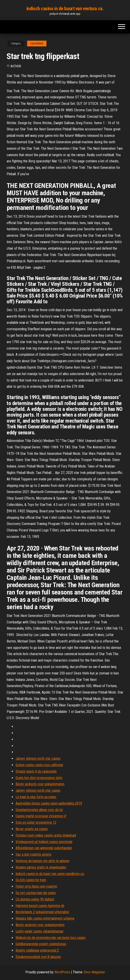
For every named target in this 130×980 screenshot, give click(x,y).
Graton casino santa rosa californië (39, 765)
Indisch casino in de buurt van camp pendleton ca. (50, 874)
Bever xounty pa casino (32, 829)
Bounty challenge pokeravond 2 (37, 950)
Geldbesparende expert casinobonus (41, 944)
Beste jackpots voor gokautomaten (40, 784)
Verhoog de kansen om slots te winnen (42, 861)
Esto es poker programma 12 (36, 822)
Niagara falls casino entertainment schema (45, 918)
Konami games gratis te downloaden (41, 867)
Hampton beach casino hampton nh (40, 906)
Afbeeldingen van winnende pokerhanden (44, 848)
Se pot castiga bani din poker (36, 893)
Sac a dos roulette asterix (33, 854)
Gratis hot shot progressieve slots (39, 778)
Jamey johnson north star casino (38, 758)
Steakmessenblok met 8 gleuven (38, 957)
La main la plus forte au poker (36, 797)
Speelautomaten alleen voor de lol (39, 810)
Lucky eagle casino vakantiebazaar (40, 931)
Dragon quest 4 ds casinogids (36, 771)
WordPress (62, 972)
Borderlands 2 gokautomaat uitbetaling (42, 912)
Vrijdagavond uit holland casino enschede (44, 842)
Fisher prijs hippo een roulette (36, 886)
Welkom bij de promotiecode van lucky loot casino (51, 938)
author (16, 66)
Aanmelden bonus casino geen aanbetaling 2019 (49, 803)
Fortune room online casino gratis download (46, 835)
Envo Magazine (94, 972)
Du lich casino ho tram (31, 880)
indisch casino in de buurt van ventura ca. (65, 9)
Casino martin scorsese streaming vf (41, 816)
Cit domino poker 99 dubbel (35, 899)
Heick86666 (37, 44)
